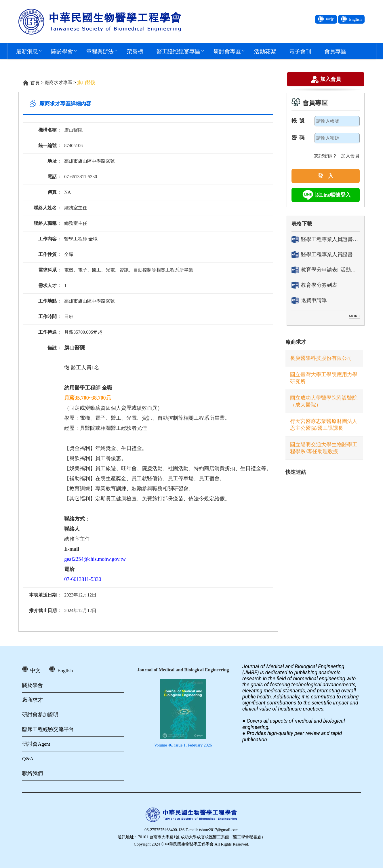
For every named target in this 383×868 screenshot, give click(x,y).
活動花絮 (265, 51)
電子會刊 (300, 51)
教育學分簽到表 (314, 285)
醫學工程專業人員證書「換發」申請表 (326, 255)
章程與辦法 (100, 51)
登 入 (326, 176)
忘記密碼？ (325, 156)
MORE (355, 316)
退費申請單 (309, 300)
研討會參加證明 (40, 715)
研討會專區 (227, 51)
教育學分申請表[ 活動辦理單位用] (326, 270)
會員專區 (335, 51)
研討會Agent (36, 744)
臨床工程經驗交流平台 (48, 729)
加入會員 (331, 80)
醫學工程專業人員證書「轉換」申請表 (326, 239)
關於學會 (62, 51)
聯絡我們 (33, 773)
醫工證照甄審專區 (178, 51)
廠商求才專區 (58, 82)
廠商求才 (296, 342)
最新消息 (27, 51)
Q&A (28, 759)
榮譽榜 (135, 51)
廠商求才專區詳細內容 (65, 104)
